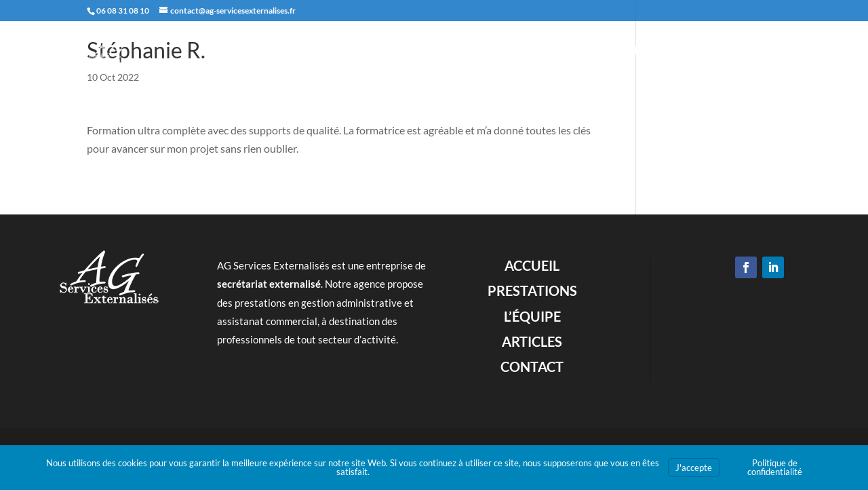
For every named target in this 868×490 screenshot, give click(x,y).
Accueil (500, 49)
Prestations (569, 49)
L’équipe (639, 49)
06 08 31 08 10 (123, 11)
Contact (759, 49)
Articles (699, 49)
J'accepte (694, 468)
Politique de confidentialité (775, 467)
